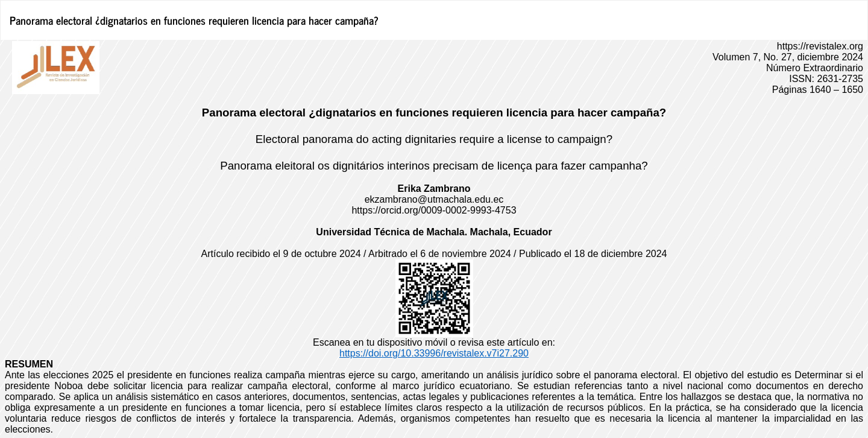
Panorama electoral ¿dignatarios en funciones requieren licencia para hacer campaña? (194, 20)
